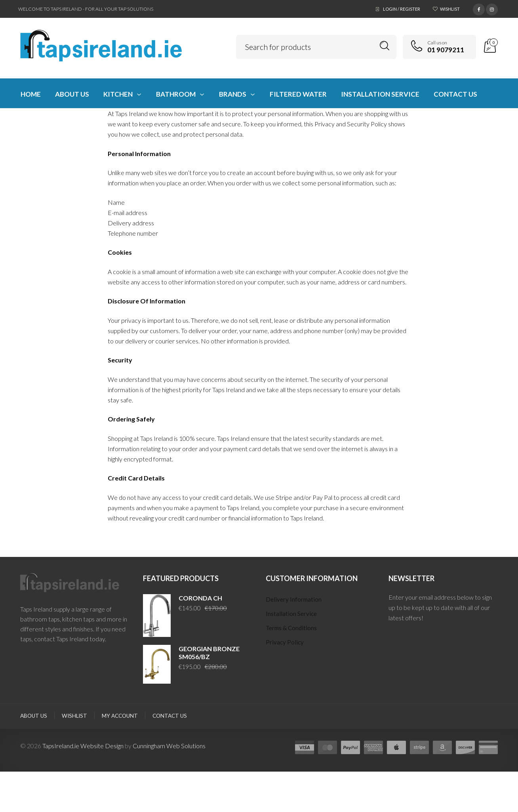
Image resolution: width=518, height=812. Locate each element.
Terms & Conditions (291, 628)
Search (385, 46)
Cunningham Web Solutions (169, 746)
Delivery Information (294, 599)
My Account (120, 716)
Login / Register (402, 9)
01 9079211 (446, 50)
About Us (34, 716)
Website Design (102, 746)
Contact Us (170, 716)
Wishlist (450, 9)
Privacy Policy (285, 642)
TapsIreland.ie (61, 746)
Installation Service (291, 614)
